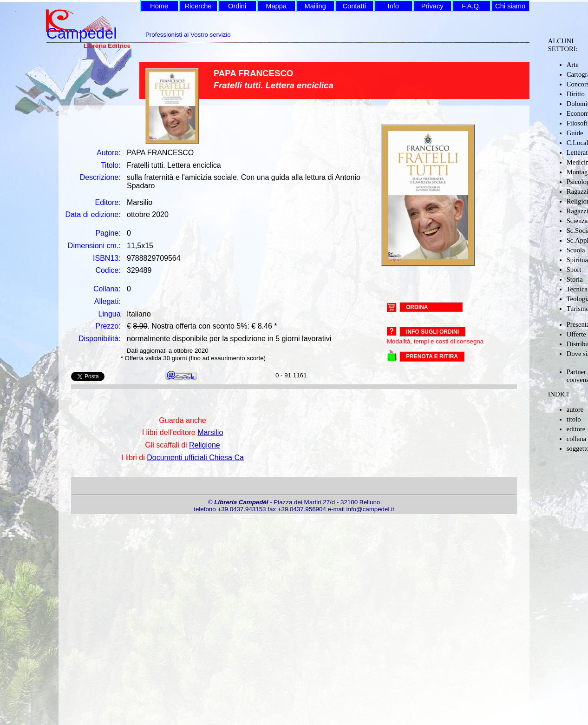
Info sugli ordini (432, 332)
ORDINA (417, 307)
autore (575, 409)
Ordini (237, 6)
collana (576, 439)
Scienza (577, 221)
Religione (205, 445)
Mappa (276, 6)
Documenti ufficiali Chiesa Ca (195, 458)
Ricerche (198, 6)
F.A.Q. (471, 6)
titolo (574, 419)
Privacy (432, 6)
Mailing (315, 6)
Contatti (354, 6)
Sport (574, 270)
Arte (573, 65)
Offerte (576, 334)
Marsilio (210, 432)
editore (576, 429)
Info (393, 6)
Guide (575, 133)
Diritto (576, 94)
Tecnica (577, 289)
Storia (575, 279)
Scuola (576, 250)
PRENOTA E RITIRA (432, 356)
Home (159, 6)
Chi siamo (510, 6)
